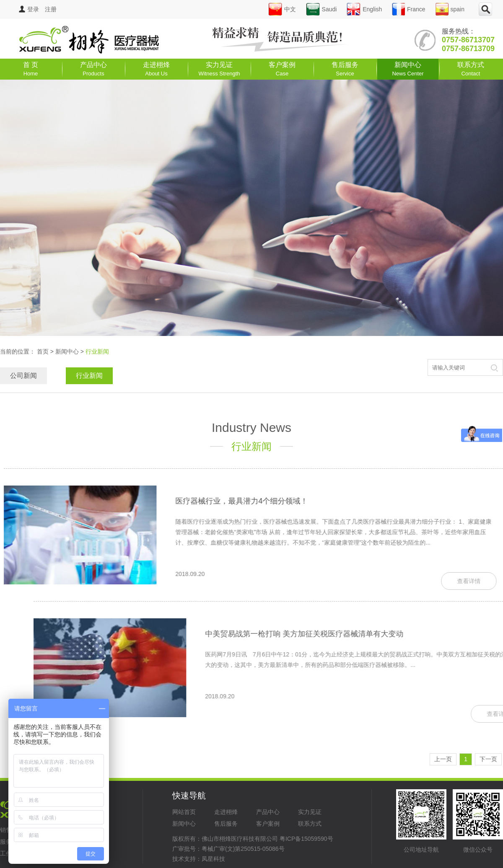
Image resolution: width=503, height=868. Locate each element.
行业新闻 (89, 376)
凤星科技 (213, 859)
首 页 (31, 69)
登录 (29, 9)
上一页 (443, 759)
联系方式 (471, 69)
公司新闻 (23, 376)
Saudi (322, 9)
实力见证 (219, 69)
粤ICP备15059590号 (306, 839)
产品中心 (93, 69)
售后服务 (345, 69)
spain (450, 9)
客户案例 (282, 69)
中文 (282, 9)
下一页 (488, 759)
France (409, 9)
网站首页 (184, 812)
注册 (51, 9)
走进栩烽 (156, 69)
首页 (43, 351)
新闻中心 (408, 69)
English (364, 9)
